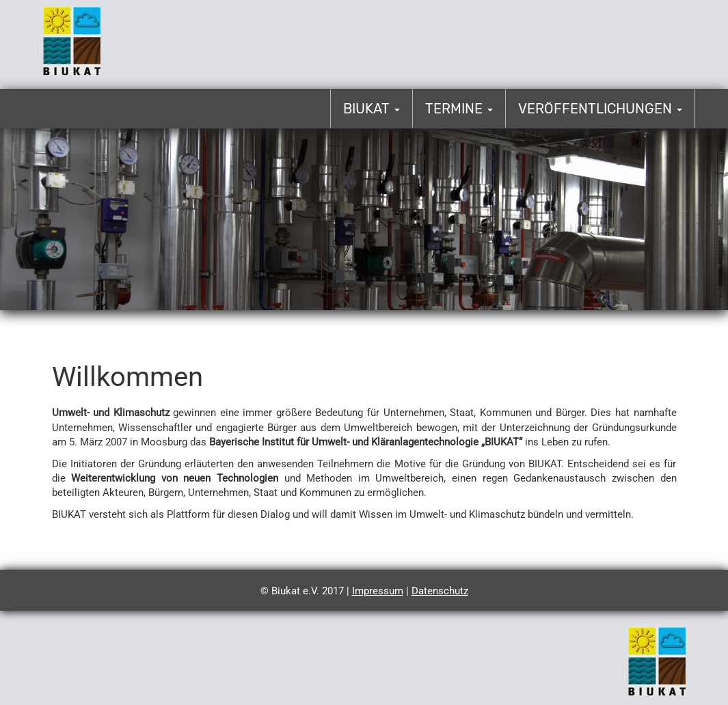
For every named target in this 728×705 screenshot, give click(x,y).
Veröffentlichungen (600, 109)
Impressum (378, 591)
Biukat (372, 109)
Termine (459, 109)
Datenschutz (440, 591)
